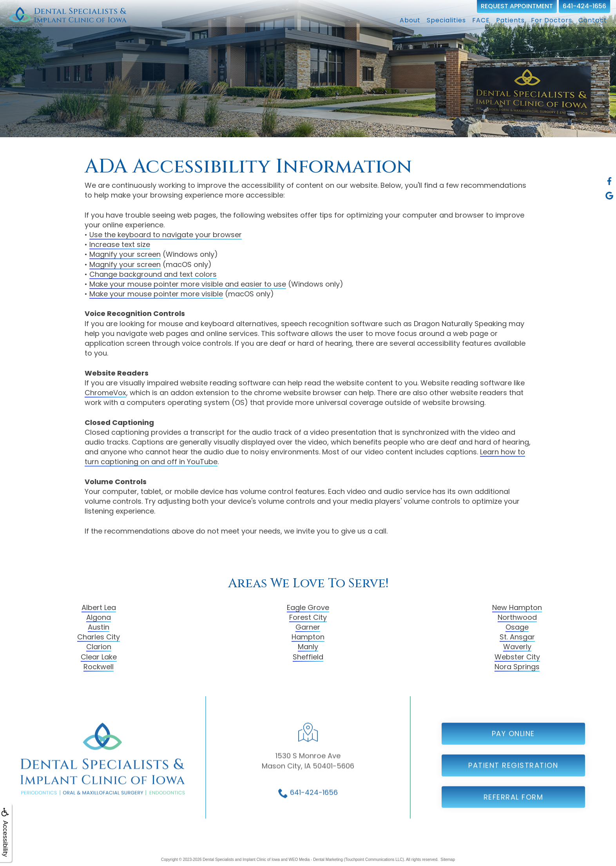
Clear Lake (99, 657)
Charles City (99, 637)
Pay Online (513, 749)
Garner (308, 627)
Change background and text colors (153, 274)
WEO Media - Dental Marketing (315, 860)
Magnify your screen (125, 254)
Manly (308, 647)
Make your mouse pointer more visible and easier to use (188, 284)
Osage (517, 627)
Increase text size (120, 244)
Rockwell (99, 667)
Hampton (308, 637)
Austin (99, 627)
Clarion (99, 647)
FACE (481, 20)
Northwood (517, 617)
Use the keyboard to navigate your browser (166, 235)
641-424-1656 (584, 6)
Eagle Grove (308, 607)
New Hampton (517, 607)
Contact (593, 20)
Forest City (308, 617)
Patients (510, 20)
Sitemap (448, 860)
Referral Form (514, 812)
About (410, 20)
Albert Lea (99, 607)
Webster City (517, 657)
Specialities (446, 20)
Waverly (517, 647)
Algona (99, 617)
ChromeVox (105, 393)
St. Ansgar (517, 637)
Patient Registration (513, 781)
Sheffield (308, 657)
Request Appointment (517, 6)
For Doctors (552, 20)
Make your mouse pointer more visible (156, 294)
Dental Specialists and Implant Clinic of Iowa (241, 860)
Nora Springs (517, 667)
